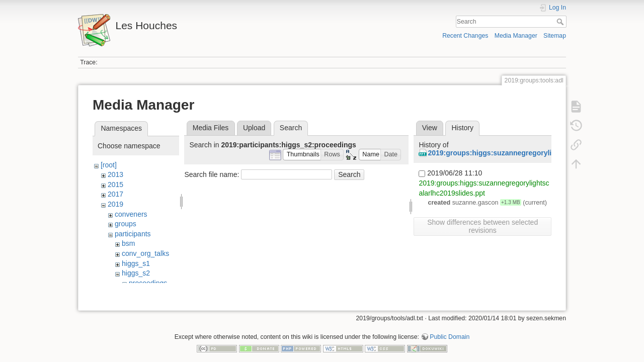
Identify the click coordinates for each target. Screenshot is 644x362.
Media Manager (516, 36)
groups (126, 224)
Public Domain (450, 329)
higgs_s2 (136, 273)
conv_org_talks (145, 253)
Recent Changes (465, 36)
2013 (115, 174)
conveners (131, 214)
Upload (254, 128)
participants (133, 234)
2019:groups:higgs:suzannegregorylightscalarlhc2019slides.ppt (535, 153)
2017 (115, 194)
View (430, 128)
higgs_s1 (136, 263)
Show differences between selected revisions (482, 226)
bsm (128, 243)
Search (561, 22)
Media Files (211, 128)
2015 (115, 185)
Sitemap (555, 36)
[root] (109, 165)
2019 (115, 204)
